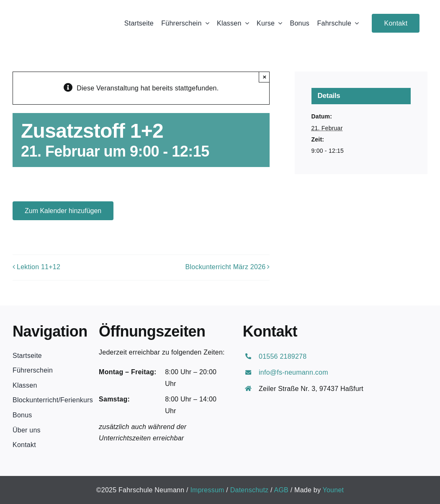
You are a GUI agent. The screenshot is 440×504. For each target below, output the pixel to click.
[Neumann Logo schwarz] (58, 12)
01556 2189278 (283, 356)
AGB (282, 490)
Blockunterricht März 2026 (226, 267)
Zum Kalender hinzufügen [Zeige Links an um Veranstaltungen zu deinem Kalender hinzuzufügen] (63, 211)
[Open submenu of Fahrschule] (355, 23)
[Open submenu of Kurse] (278, 23)
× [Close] (265, 77)
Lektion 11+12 (39, 267)
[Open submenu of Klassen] (245, 23)
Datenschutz (250, 490)
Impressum (207, 490)
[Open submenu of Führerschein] (206, 23)
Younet (333, 490)
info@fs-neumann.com (293, 372)
